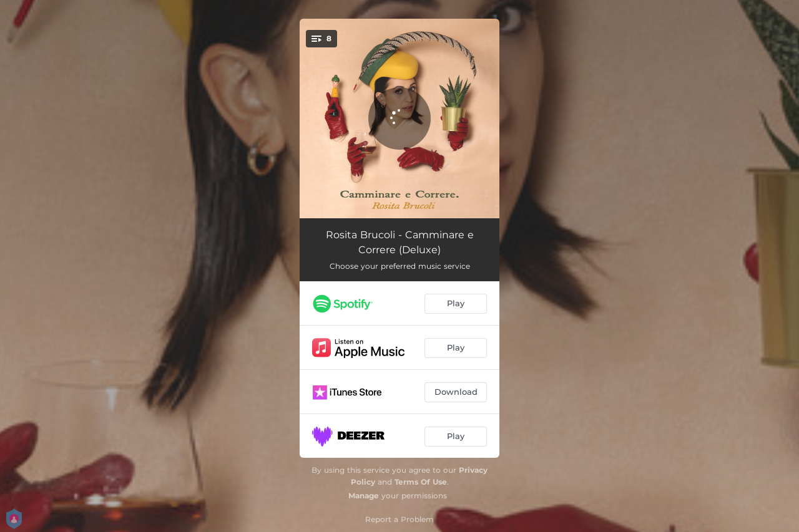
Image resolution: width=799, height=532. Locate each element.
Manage (364, 496)
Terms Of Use (421, 482)
